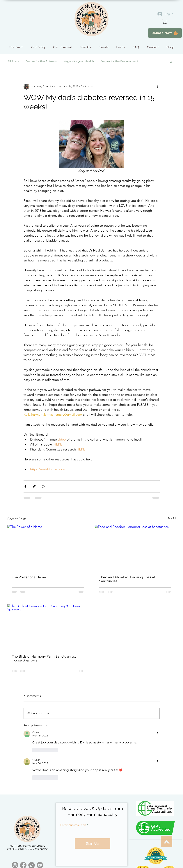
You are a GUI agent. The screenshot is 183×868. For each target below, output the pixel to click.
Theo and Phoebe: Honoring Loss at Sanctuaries (127, 579)
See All (172, 518)
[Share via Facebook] (25, 487)
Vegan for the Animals (41, 61)
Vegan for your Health (79, 61)
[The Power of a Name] (48, 548)
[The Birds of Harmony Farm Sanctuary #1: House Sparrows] (48, 627)
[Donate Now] (165, 33)
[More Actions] (157, 734)
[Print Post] (43, 487)
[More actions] (157, 87)
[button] (165, 22)
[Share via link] (34, 487)
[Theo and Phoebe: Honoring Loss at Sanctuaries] (135, 548)
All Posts (13, 61)
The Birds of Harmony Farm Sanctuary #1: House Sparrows (44, 658)
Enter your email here (73, 825)
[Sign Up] (93, 843)
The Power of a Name (29, 577)
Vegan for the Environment (120, 61)
